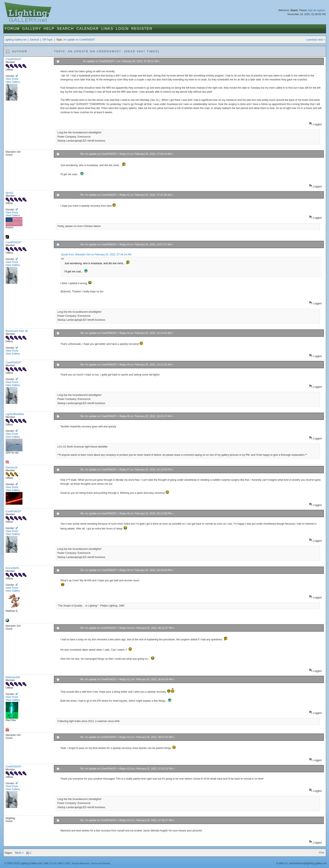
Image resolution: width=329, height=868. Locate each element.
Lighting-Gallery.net (16, 40)
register (321, 10)
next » (321, 40)
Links (107, 29)
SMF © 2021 (64, 863)
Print (322, 853)
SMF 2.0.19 (50, 863)
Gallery (32, 29)
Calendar (87, 29)
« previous (311, 40)
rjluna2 (10, 193)
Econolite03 (12, 568)
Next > (19, 853)
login (310, 10)
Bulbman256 (13, 677)
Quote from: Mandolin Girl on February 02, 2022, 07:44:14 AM (96, 255)
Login (122, 29)
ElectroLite (12, 467)
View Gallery (13, 82)
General (35, 40)
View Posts (12, 79)
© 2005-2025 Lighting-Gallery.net (23, 863)
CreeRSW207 (14, 59)
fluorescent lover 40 (17, 331)
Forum (12, 29)
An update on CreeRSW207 (79, 40)
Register (142, 29)
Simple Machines (80, 863)
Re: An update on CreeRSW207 (99, 154)
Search (65, 29)
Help (49, 29)
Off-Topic (48, 40)
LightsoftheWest (15, 414)
